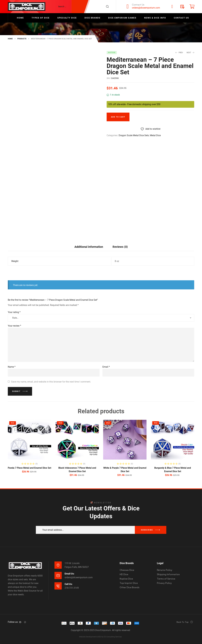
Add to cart (118, 117)
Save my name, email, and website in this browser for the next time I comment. (51, 382)
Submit (16, 391)
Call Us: (69, 584)
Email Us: (70, 574)
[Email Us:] (58, 575)
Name (12, 367)
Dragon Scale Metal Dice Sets (134, 135)
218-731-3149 (72, 588)
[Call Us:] (58, 586)
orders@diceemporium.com (146, 8)
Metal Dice (155, 135)
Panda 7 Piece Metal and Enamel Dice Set (29, 468)
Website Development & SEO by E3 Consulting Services (100, 637)
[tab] (89, 247)
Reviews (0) (120, 247)
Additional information (89, 247)
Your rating (14, 312)
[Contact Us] (128, 7)
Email (106, 367)
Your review (14, 326)
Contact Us (138, 5)
